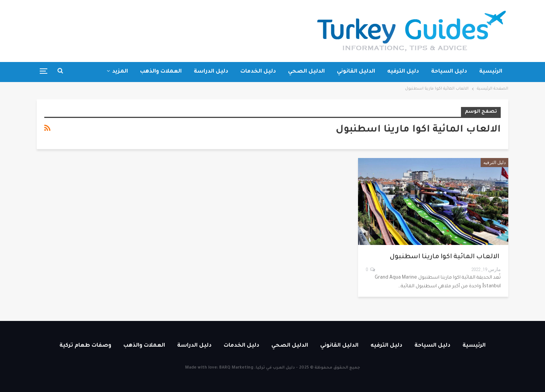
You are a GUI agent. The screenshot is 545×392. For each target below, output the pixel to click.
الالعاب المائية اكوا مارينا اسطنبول (445, 257)
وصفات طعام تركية (85, 346)
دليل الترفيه (403, 72)
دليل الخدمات (258, 72)
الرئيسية (491, 72)
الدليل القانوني (356, 72)
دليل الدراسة (211, 72)
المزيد (120, 72)
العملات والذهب (161, 72)
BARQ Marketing (236, 368)
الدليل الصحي (306, 72)
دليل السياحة (449, 72)
